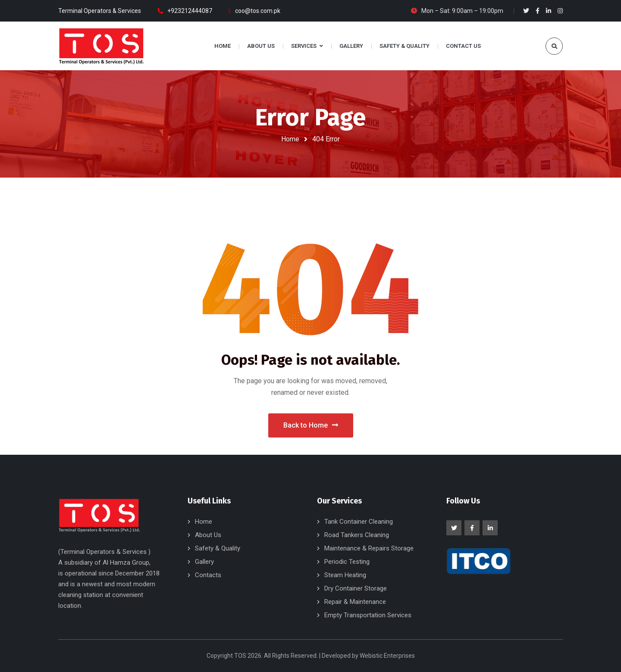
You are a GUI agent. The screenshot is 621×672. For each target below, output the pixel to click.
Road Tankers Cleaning (357, 535)
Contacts (208, 575)
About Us (208, 535)
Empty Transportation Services (368, 615)
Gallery (204, 562)
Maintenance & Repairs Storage (369, 548)
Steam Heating (345, 575)
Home (290, 139)
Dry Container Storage (356, 588)
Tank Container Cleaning (359, 522)
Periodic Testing (347, 562)
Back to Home (311, 425)
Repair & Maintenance (355, 602)
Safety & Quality (218, 548)
